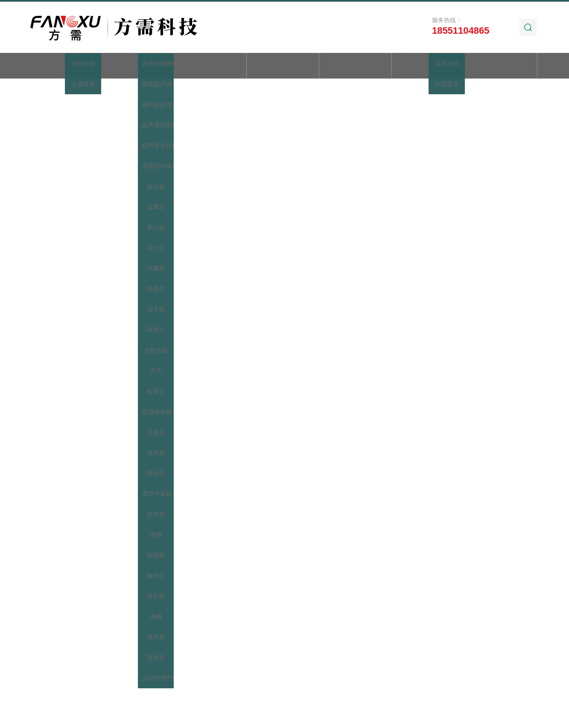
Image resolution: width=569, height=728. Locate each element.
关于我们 (137, 66)
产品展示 (210, 66)
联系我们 (501, 66)
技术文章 (356, 66)
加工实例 (428, 66)
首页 (64, 66)
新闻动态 (283, 66)
